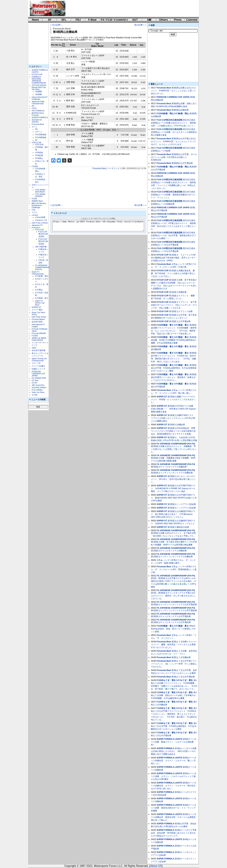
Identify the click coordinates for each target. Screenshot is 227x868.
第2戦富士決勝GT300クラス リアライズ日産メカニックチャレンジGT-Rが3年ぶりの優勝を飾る (173, 418)
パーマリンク (113, 168)
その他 (34, 395)
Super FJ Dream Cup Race (40, 303)
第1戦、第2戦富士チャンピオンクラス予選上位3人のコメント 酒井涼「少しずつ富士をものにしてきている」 (173, 596)
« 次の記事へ (56, 25)
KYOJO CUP (37, 74)
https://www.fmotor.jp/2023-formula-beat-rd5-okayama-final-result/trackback (101, 226)
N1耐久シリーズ (38, 369)
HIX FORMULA (38, 111)
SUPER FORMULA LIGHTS (169, 739)
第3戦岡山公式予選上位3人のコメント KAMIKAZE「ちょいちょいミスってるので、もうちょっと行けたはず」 (173, 141)
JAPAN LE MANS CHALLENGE (39, 339)
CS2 (33, 210)
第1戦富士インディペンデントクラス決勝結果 (172, 557)
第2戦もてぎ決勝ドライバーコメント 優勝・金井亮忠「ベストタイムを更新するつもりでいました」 (174, 645)
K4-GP (34, 383)
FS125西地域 (41, 137)
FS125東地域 (41, 135)
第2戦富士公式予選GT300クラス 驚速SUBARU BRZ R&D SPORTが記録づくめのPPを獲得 (174, 498)
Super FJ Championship (38, 273)
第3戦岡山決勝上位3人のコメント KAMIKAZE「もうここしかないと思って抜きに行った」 (173, 91)
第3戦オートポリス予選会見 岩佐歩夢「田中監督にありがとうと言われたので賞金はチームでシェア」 (174, 833)
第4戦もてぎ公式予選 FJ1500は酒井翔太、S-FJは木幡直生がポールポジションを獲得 (174, 726)
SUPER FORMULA (40, 117)
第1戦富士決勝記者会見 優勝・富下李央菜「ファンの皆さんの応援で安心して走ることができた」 (173, 273)
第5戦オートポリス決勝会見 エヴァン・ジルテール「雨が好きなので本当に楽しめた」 (174, 786)
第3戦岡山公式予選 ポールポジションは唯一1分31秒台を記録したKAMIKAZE (174, 157)
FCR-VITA (39, 145)
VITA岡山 (39, 158)
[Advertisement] (130, 8)
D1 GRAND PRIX (39, 378)
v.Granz (35, 215)
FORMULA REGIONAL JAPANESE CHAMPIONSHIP (39, 80)
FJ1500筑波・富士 (165, 325)
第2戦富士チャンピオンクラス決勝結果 (169, 467)
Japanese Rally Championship (38, 103)
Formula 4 (36, 228)
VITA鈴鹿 (39, 155)
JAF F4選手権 (41, 247)
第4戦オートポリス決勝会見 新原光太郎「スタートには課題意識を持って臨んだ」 (174, 817)
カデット (39, 132)
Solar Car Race (38, 392)
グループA (36, 363)
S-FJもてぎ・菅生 (184, 680)
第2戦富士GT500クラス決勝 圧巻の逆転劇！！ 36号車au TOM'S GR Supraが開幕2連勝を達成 (174, 409)
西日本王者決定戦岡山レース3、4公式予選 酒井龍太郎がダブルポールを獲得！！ (173, 236)
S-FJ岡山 (39, 290)
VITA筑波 (39, 152)
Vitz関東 (38, 94)
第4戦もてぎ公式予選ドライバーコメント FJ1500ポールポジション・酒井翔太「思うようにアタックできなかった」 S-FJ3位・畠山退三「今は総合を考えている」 (174, 714)
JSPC (34, 348)
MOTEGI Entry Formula (38, 114)
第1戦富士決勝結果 (178, 292)
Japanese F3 (37, 225)
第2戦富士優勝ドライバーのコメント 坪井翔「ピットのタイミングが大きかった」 (173, 400)
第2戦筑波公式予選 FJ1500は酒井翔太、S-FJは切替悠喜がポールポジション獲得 (174, 368)
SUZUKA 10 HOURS (37, 121)
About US (156, 866)
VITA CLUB (36, 142)
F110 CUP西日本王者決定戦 (43, 241)
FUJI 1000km (37, 390)
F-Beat (92, 20)
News (35, 20)
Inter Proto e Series (40, 223)
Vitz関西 (38, 91)
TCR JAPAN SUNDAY (40, 195)
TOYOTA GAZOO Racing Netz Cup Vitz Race (39, 87)
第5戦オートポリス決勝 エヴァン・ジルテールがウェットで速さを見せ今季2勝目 (174, 776)
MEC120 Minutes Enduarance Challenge (39, 205)
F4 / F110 (107, 20)
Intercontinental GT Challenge (40, 98)
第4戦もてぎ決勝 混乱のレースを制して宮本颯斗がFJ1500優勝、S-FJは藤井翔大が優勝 (174, 695)
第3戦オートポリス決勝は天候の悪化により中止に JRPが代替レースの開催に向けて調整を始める (174, 751)
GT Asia (35, 380)
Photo (178, 20)
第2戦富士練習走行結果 (178, 527)
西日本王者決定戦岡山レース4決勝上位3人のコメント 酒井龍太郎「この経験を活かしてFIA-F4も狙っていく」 (173, 123)
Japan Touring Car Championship (39, 360)
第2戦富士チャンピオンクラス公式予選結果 (171, 616)
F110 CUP (39, 230)
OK (36, 129)
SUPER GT (36, 307)
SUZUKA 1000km (39, 387)
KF (36, 140)
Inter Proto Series (39, 317)
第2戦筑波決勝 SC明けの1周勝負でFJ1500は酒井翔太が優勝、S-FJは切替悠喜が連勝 (174, 340)
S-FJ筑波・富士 (42, 298)
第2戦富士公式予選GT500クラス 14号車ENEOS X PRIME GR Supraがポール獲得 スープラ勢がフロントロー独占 (173, 488)
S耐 (149, 20)
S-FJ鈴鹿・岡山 (42, 276)
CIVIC (34, 108)
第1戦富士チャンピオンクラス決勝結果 (169, 551)
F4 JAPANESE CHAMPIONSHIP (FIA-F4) (42, 267)
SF (50, 20)
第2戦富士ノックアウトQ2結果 (182, 504)
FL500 (34, 199)
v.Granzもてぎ (41, 220)
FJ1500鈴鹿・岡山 (165, 114)
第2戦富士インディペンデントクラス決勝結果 (172, 473)
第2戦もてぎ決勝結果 (181, 657)
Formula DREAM (39, 333)
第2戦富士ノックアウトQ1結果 (182, 508)
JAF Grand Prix (38, 385)
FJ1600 (35, 336)
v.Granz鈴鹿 (40, 217)
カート (34, 127)
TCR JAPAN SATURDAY (40, 191)
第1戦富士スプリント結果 (181, 311)
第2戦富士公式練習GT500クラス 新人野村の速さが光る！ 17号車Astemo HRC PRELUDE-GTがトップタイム (173, 514)
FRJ (78, 20)
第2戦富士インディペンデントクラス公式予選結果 (174, 605)
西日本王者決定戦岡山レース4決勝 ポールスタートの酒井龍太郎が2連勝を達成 (174, 132)
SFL (64, 20)
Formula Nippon (38, 319)
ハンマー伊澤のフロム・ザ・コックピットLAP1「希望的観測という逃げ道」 (174, 569)
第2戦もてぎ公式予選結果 (183, 677)
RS (33, 106)
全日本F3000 (37, 322)
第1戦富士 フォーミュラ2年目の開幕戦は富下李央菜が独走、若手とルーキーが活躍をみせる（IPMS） (173, 258)
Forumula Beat (38, 124)
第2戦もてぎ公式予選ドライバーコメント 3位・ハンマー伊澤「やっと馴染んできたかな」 (174, 664)
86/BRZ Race (37, 201)
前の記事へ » (140, 25)
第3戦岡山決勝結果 (180, 110)
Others (163, 20)
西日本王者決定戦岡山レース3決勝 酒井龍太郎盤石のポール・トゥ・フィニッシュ (174, 195)
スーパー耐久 (37, 310)
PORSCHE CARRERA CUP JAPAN (38, 374)
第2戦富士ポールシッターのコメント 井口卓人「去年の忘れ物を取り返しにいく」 (173, 479)
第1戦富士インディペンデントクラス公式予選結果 (174, 610)
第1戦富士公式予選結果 (180, 321)
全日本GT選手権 (39, 350)
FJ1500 (35, 166)
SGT (135, 20)
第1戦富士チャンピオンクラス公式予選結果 (171, 622)
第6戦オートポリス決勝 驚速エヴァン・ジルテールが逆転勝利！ (174, 742)
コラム (34, 212)
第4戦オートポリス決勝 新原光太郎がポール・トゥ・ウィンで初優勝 (174, 808)
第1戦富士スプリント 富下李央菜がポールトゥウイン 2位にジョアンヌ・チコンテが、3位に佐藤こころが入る (174, 305)
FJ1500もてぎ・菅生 (166, 680)
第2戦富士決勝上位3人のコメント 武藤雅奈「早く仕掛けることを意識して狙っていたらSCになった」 (174, 449)
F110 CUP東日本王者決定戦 (43, 234)
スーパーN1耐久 (38, 366)
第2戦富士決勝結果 (176, 425)
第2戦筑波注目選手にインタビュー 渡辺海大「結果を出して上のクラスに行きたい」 (174, 377)
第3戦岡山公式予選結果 (182, 163)
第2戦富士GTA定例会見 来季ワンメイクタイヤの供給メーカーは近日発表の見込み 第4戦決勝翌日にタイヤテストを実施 (173, 431)
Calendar (192, 20)
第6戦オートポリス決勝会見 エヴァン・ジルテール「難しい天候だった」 (174, 761)
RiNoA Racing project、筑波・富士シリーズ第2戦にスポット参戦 (173, 629)
